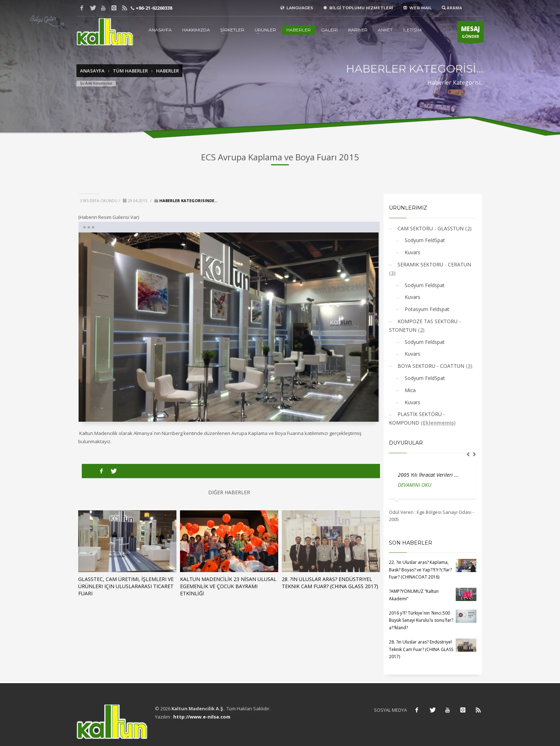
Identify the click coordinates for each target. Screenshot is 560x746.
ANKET (385, 30)
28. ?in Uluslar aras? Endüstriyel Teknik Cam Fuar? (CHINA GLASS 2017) (330, 583)
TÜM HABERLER (130, 71)
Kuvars (412, 252)
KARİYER (358, 30)
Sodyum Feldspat (424, 285)
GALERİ (329, 30)
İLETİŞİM (412, 30)
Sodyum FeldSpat (424, 240)
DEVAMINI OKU (415, 485)
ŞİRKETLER (232, 30)
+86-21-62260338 (153, 8)
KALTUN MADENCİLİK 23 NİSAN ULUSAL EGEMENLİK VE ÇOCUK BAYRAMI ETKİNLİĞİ (228, 586)
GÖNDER (471, 34)
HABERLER (299, 30)
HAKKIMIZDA (196, 30)
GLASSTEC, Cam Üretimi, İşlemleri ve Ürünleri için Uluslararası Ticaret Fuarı (126, 586)
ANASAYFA (160, 30)
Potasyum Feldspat (426, 309)
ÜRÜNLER (265, 30)
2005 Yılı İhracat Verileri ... (428, 475)
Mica (409, 390)
